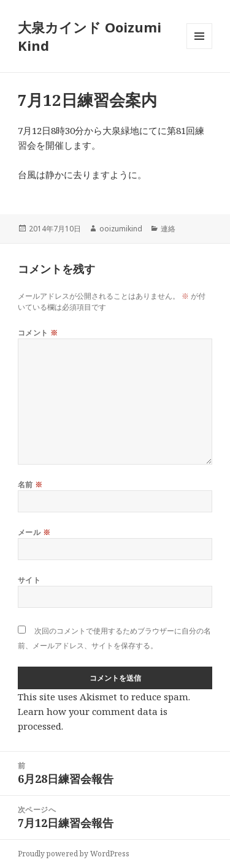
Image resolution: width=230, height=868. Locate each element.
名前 (30, 485)
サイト (29, 580)
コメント (38, 333)
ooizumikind (121, 229)
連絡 (168, 229)
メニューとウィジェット (199, 49)
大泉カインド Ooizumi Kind (90, 36)
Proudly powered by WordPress (74, 854)
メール (34, 532)
